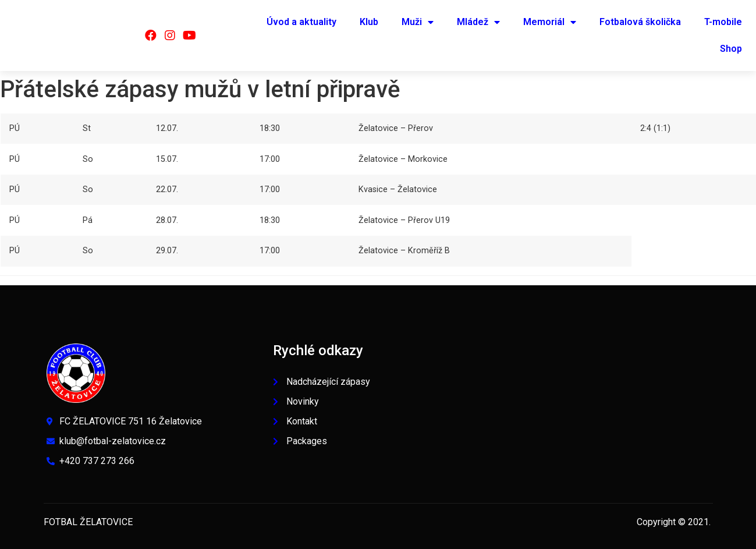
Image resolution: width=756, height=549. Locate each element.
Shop (731, 49)
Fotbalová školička (640, 22)
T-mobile (723, 22)
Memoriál (550, 22)
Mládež (478, 22)
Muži (418, 22)
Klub (369, 22)
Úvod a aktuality (301, 22)
